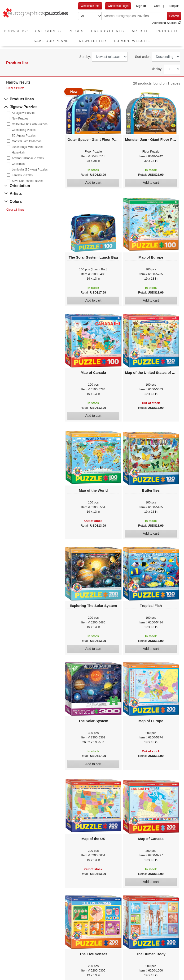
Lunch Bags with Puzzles (28, 147)
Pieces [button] (76, 31)
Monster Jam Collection (27, 141)
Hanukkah (18, 153)
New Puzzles (20, 119)
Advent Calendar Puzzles (28, 158)
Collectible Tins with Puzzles (30, 124)
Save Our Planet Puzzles (28, 181)
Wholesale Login (118, 6)
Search (174, 16)
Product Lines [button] (108, 31)
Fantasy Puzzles (22, 175)
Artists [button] (140, 31)
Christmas (18, 164)
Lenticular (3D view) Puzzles (30, 170)
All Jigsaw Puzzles (24, 113)
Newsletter (93, 41)
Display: (157, 69)
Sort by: (85, 57)
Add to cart (93, 183)
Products (170, 29)
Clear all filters (15, 88)
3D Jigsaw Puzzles (24, 136)
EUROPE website (132, 41)
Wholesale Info (90, 6)
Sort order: (143, 57)
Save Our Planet (53, 41)
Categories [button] (48, 31)
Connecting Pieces (24, 130)
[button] (143, 6)
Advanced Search (167, 23)
